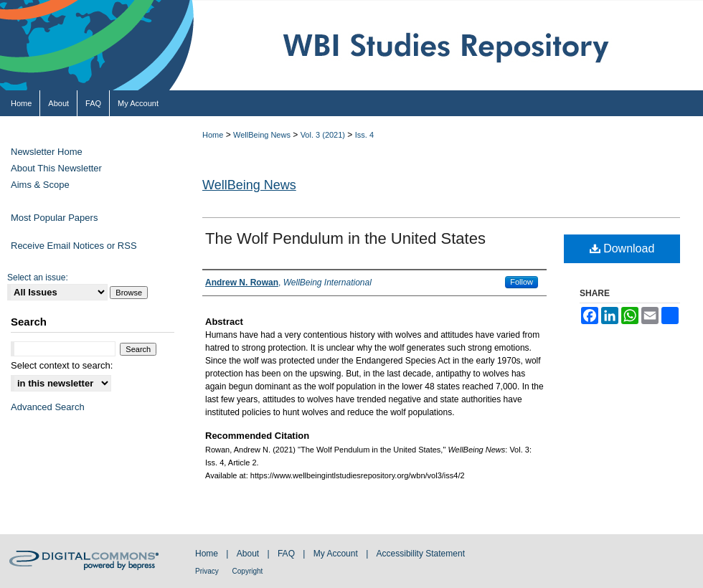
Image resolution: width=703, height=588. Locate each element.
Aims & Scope (40, 185)
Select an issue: (38, 278)
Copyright (248, 571)
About (249, 554)
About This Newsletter (56, 168)
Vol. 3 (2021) (323, 135)
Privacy (208, 571)
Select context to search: (62, 365)
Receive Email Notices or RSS (74, 246)
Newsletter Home (47, 152)
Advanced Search (48, 407)
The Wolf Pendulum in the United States (345, 238)
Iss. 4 (364, 135)
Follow (522, 282)
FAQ (287, 554)
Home (213, 135)
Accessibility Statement (421, 554)
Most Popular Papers (54, 218)
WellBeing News (262, 135)
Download (622, 248)
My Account (337, 554)
